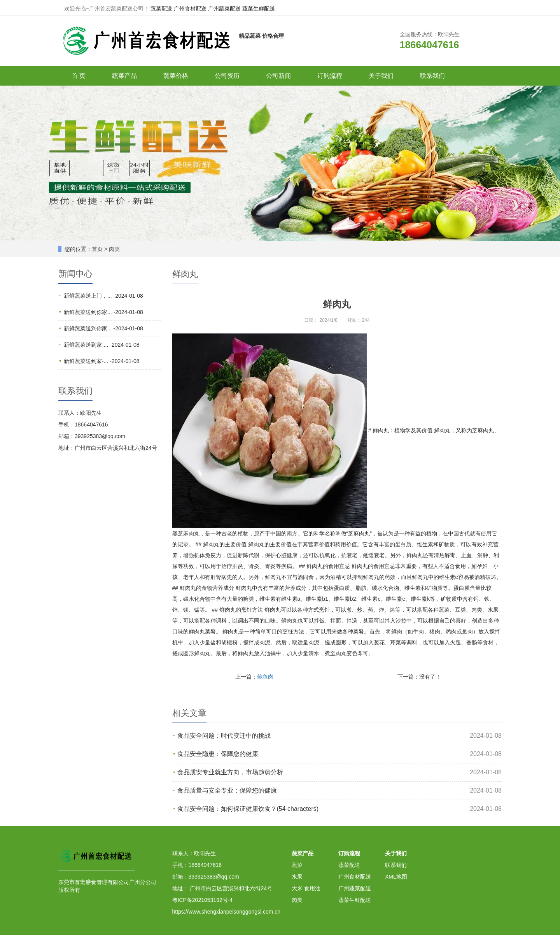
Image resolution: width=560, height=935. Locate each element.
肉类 (114, 249)
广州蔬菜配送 (224, 9)
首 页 (79, 76)
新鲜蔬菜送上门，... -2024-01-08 (103, 296)
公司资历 (227, 76)
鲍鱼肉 (265, 677)
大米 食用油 (306, 888)
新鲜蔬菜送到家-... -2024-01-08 (102, 345)
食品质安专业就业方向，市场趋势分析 (230, 772)
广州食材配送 (190, 9)
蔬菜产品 (124, 76)
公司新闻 (278, 76)
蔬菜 (297, 865)
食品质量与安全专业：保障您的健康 (227, 790)
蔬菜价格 (176, 76)
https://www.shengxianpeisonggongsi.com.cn (227, 912)
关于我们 (381, 76)
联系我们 (432, 76)
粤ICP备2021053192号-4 (203, 900)
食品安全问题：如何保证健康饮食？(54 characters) (248, 809)
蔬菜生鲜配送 (259, 9)
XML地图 (396, 877)
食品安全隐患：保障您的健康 (218, 754)
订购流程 (330, 76)
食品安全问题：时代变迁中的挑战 (224, 736)
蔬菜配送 (161, 9)
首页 (97, 249)
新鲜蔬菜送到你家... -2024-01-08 (103, 312)
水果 (297, 877)
